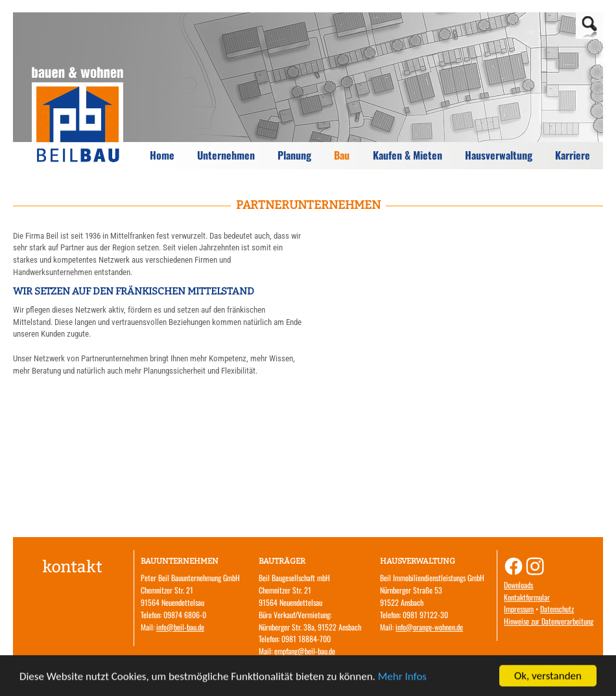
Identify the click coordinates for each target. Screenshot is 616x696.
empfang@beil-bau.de (305, 651)
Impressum (519, 609)
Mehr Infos (402, 679)
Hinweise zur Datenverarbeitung (549, 621)
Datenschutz (557, 609)
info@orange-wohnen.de (429, 627)
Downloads (518, 585)
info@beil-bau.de (180, 627)
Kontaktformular (527, 597)
